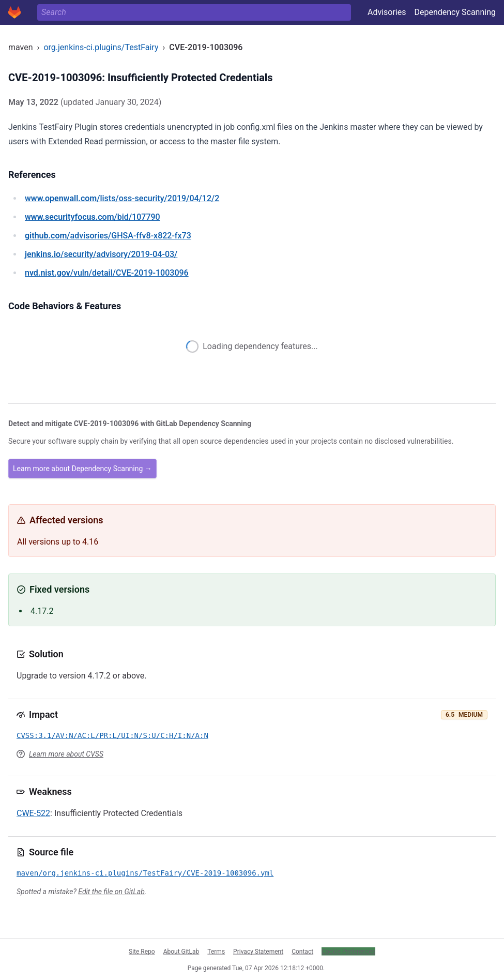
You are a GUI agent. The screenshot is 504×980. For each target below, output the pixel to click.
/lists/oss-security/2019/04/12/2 (122, 198)
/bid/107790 (93, 217)
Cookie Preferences (348, 951)
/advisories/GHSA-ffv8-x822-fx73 (108, 236)
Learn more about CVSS (66, 754)
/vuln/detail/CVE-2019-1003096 (107, 273)
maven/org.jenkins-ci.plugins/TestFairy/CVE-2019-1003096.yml (145, 873)
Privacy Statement (258, 951)
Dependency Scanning (455, 12)
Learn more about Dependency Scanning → (82, 469)
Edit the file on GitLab (111, 892)
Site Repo (142, 951)
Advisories (387, 12)
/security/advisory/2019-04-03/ (101, 254)
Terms (216, 951)
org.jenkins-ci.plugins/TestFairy (101, 47)
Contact (302, 951)
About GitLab (181, 951)
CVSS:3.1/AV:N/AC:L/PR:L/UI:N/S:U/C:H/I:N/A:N (112, 735)
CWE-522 (33, 813)
